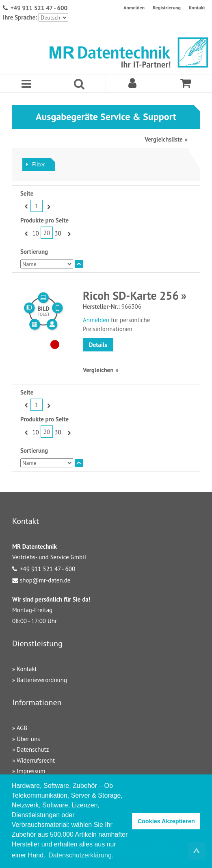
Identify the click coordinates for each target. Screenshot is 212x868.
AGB (22, 728)
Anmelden (134, 8)
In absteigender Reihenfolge (79, 264)
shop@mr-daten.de (45, 580)
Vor (48, 206)
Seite (27, 193)
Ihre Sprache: (20, 17)
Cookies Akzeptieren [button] (166, 821)
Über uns (28, 739)
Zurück (25, 206)
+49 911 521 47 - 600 (39, 8)
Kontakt (197, 8)
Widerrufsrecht (36, 760)
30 (58, 233)
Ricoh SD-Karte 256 (131, 296)
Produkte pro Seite (44, 220)
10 (35, 233)
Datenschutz (33, 749)
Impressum (31, 771)
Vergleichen (98, 370)
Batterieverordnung (42, 680)
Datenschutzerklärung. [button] (81, 855)
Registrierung (167, 8)
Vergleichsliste (163, 139)
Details (98, 345)
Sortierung (34, 252)
